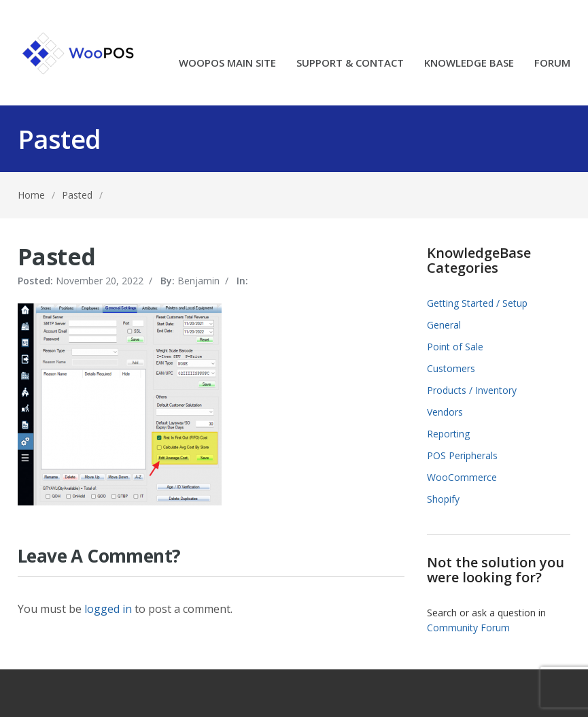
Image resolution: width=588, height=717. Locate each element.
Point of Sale (455, 347)
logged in (108, 609)
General (444, 325)
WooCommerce (462, 477)
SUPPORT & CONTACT (350, 64)
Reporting (448, 434)
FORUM (552, 64)
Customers (451, 368)
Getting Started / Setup (477, 303)
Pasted (77, 195)
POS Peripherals (462, 455)
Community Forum (468, 628)
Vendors (445, 412)
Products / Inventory (472, 390)
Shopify (443, 499)
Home (31, 195)
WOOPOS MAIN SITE (227, 64)
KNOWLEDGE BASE (469, 64)
